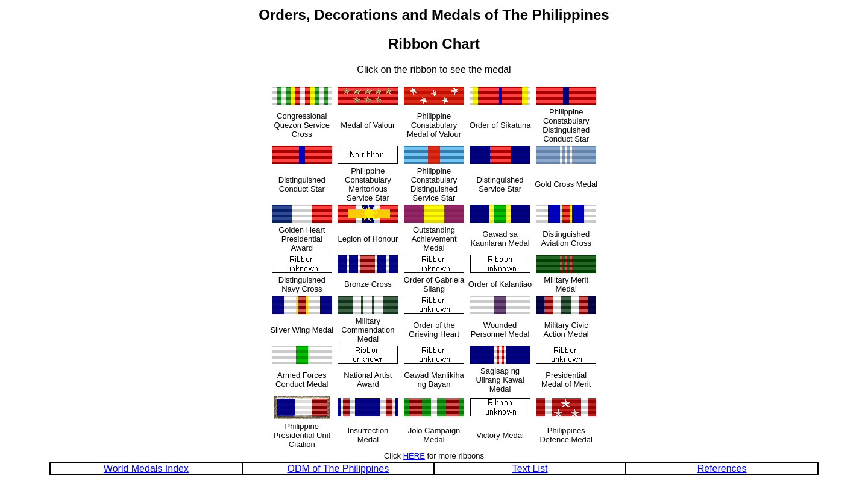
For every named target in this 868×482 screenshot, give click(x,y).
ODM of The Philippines (338, 468)
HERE (414, 456)
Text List (530, 468)
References (722, 468)
